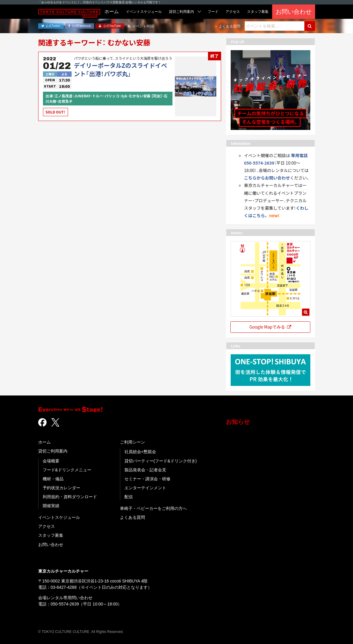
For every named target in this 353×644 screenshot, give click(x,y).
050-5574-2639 (65, 604)
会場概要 (51, 461)
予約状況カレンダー (61, 488)
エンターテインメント (145, 488)
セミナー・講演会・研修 (147, 479)
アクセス (47, 526)
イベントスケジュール (59, 517)
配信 (129, 497)
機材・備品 (53, 479)
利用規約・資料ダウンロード (70, 497)
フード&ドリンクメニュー (67, 470)
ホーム (44, 442)
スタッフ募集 (51, 535)
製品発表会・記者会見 (145, 470)
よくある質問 (132, 517)
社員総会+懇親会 (140, 452)
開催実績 (51, 506)
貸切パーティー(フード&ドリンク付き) (161, 461)
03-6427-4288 (64, 587)
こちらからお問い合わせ (267, 178)
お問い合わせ (51, 545)
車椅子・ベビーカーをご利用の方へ (153, 508)
